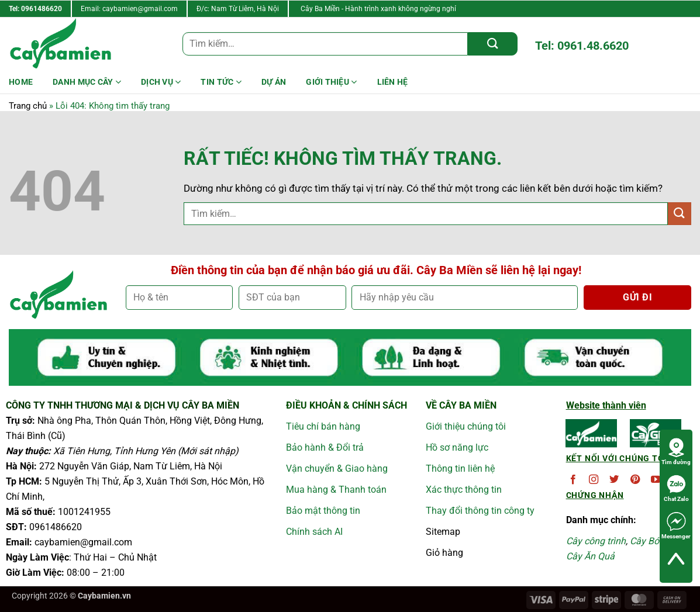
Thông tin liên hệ (460, 468)
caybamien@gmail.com (140, 9)
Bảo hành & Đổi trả (325, 447)
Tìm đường (676, 451)
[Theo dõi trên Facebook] (573, 480)
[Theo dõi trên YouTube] (656, 480)
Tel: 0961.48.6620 (582, 46)
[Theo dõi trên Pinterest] (635, 480)
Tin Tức (221, 82)
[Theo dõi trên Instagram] (594, 480)
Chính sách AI (314, 532)
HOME (21, 82)
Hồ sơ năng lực (457, 447)
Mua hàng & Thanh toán (336, 490)
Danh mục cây (87, 82)
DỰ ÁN (274, 82)
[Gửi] (493, 44)
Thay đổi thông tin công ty (480, 511)
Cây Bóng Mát (659, 541)
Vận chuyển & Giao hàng (337, 468)
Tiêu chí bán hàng (323, 426)
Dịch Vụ (161, 82)
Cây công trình (596, 541)
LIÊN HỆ (393, 82)
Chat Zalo (676, 488)
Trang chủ (28, 106)
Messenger (676, 525)
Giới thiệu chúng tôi (466, 426)
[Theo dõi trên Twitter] (614, 480)
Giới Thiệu (331, 82)
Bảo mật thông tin (323, 511)
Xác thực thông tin (464, 490)
